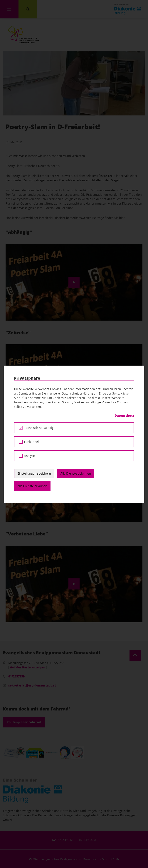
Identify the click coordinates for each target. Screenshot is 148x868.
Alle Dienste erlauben (32, 486)
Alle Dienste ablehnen (76, 473)
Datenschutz (124, 416)
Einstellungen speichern (34, 473)
